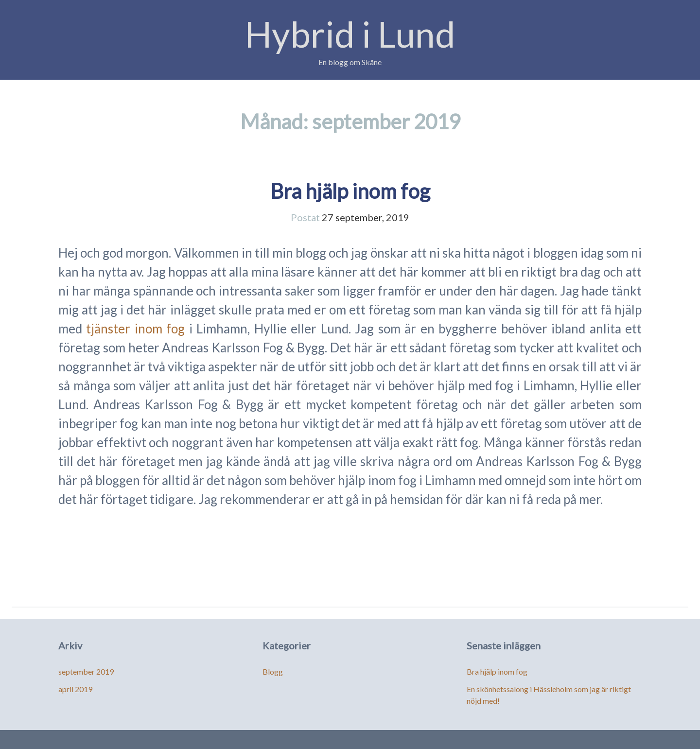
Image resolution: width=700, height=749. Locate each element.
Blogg (273, 671)
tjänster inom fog (137, 329)
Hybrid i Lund (350, 34)
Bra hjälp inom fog (350, 191)
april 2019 (75, 689)
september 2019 (86, 671)
